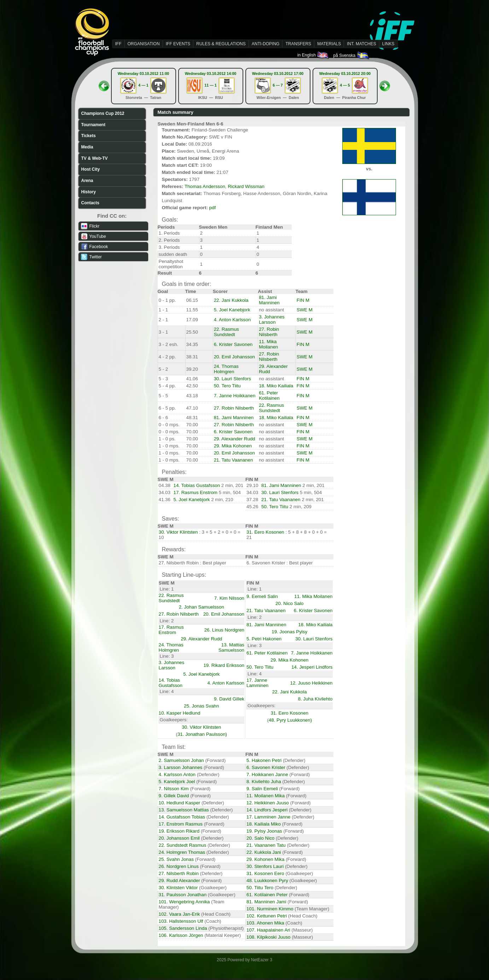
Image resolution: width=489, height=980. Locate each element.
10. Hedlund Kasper (180, 803)
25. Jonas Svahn (201, 706)
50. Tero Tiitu (227, 386)
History (89, 192)
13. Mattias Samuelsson (231, 647)
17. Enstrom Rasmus (181, 824)
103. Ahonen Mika (265, 923)
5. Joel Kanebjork (232, 310)
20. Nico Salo (289, 603)
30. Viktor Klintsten (178, 532)
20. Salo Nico (260, 838)
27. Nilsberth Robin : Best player (193, 563)
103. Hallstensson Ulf (181, 921)
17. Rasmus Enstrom (196, 492)
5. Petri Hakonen (264, 639)
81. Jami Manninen (269, 300)
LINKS (388, 44)
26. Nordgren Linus (179, 866)
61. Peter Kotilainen (269, 395)
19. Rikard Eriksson (224, 665)
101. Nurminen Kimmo (270, 909)
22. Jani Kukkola (231, 300)
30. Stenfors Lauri (265, 866)
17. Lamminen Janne (268, 817)
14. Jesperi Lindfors (312, 667)
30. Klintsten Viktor (178, 888)
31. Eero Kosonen (265, 532)
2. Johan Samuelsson (202, 607)
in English (313, 55)
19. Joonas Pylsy (289, 632)
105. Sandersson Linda (183, 928)
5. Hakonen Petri (264, 760)
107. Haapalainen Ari (268, 930)
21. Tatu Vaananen (234, 460)
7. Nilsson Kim (174, 789)
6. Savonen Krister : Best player (280, 563)
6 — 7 (278, 85)
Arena (87, 181)
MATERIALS (329, 44)
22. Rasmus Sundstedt (226, 332)
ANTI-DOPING (266, 44)
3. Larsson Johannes (181, 767)
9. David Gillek (229, 699)
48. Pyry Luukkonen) (290, 720)
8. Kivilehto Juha (264, 782)
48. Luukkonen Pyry (267, 881)
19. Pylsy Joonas (264, 831)
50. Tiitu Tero (260, 888)
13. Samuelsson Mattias (184, 810)
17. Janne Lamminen (257, 683)
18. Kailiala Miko (264, 824)
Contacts (90, 203)
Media (87, 147)
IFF (118, 44)
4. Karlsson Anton (177, 774)
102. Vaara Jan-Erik (179, 914)
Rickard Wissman (246, 186)
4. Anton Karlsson (232, 320)
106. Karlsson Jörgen (181, 935)
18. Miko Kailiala (276, 386)
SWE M (305, 310)
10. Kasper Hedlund (180, 713)
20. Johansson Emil (179, 838)
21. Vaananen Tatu (266, 845)
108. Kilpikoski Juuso (268, 937)
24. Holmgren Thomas (182, 852)
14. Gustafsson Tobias (182, 817)
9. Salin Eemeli (262, 789)
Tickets (89, 136)
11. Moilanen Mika (266, 796)
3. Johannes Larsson (272, 319)
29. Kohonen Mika (265, 859)
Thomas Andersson (205, 186)
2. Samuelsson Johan (181, 760)
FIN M (303, 300)
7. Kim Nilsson (229, 598)
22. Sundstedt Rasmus (183, 845)
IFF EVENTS (178, 44)
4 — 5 (345, 85)
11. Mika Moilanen (268, 344)
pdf (213, 208)
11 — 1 (210, 85)
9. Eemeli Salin (262, 596)
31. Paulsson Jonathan (183, 895)
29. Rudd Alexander (179, 881)
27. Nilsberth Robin (179, 873)
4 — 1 (143, 85)
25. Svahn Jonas (176, 859)
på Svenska (351, 55)
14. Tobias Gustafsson (197, 485)
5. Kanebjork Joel (177, 782)
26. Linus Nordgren (224, 630)
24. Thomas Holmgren (226, 369)
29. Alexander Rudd (235, 439)
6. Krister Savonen (233, 344)
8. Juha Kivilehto (315, 699)
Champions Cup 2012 (103, 113)
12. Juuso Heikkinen (311, 683)
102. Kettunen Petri (267, 916)
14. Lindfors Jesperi (267, 810)
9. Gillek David (174, 796)
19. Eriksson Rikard (179, 831)
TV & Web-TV (95, 158)
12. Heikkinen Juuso (268, 803)
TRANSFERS (298, 44)
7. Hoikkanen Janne (267, 774)
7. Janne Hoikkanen (235, 396)
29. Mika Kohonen (233, 446)
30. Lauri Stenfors (232, 379)
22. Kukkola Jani (264, 852)
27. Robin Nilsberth (269, 332)
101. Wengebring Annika (184, 902)
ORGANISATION (144, 44)
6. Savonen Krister (266, 767)
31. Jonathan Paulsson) (202, 734)
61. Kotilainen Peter (267, 895)
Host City (91, 169)
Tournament (93, 125)
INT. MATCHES (361, 44)
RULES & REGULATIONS (221, 44)
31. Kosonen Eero (265, 873)
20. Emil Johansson (234, 357)
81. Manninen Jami (266, 902)
